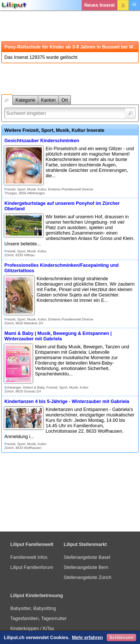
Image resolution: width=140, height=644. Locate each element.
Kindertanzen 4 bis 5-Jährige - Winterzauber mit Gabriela (67, 401)
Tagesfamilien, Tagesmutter (39, 618)
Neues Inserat (100, 5)
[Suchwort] (70, 113)
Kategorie (25, 100)
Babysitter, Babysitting (33, 608)
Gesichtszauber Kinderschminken (42, 141)
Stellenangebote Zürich (88, 577)
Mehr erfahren (87, 638)
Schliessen (121, 638)
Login (123, 5)
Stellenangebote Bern (86, 567)
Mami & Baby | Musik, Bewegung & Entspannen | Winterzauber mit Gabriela (58, 336)
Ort (65, 100)
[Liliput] (14, 5)
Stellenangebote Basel (87, 557)
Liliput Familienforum (32, 567)
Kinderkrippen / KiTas (32, 629)
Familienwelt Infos (29, 557)
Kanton (48, 100)
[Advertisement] (70, 26)
